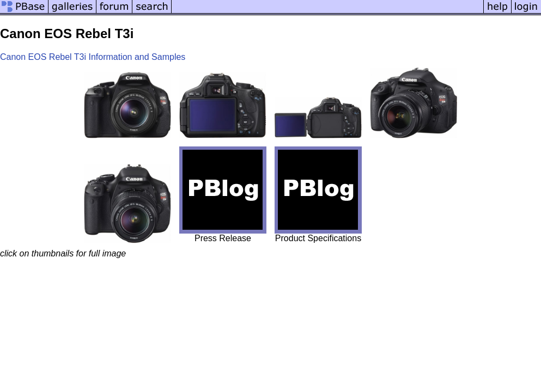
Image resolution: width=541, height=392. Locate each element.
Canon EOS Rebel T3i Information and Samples (93, 57)
